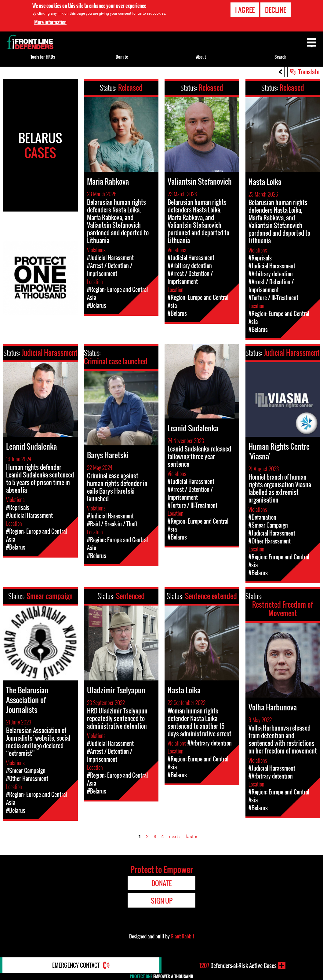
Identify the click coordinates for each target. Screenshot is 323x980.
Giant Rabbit (182, 936)
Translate (309, 72)
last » (191, 836)
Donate (122, 57)
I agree (245, 10)
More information (50, 22)
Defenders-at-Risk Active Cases (238, 966)
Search (280, 57)
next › (175, 836)
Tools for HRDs (43, 57)
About (201, 57)
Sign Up (162, 901)
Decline (276, 10)
